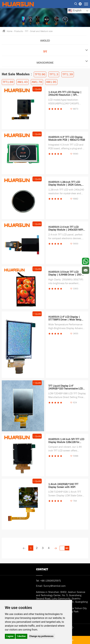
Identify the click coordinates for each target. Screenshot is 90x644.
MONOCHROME (62, 62)
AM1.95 (51, 82)
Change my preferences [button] (41, 636)
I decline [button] (21, 636)
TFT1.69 (8, 82)
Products (19, 31)
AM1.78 (37, 82)
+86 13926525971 (51, 581)
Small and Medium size (41, 31)
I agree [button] (10, 636)
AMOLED (45, 41)
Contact (42, 569)
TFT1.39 (68, 74)
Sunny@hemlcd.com (55, 586)
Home (10, 31)
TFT (27, 31)
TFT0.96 (40, 74)
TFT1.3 (54, 74)
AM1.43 (23, 82)
